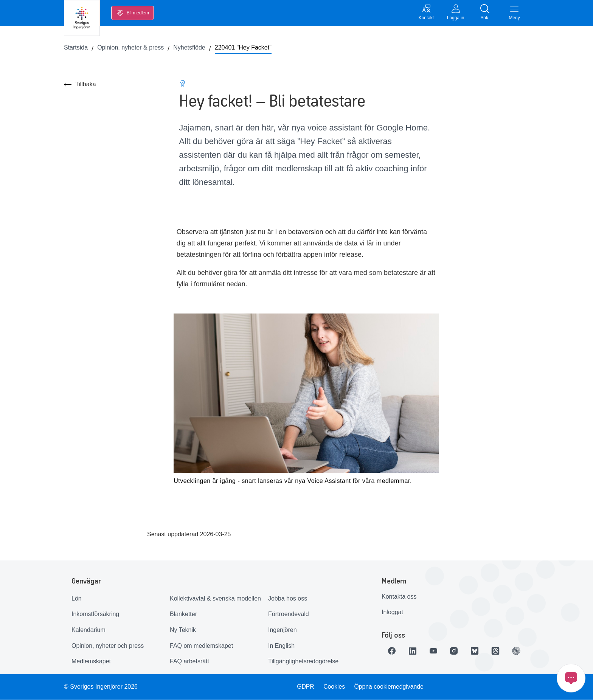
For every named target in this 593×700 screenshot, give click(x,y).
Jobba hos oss (288, 599)
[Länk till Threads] (498, 651)
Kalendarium (88, 630)
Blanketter (183, 615)
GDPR (305, 687)
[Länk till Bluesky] (477, 651)
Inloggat (392, 613)
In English (281, 646)
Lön (77, 599)
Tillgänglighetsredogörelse (303, 662)
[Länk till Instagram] (456, 651)
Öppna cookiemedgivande (390, 687)
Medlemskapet (91, 662)
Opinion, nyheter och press (108, 646)
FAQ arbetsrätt (189, 662)
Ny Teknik (183, 630)
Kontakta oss (399, 597)
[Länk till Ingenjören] (519, 651)
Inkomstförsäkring (95, 615)
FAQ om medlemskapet (201, 646)
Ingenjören (283, 630)
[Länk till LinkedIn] (413, 651)
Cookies (334, 687)
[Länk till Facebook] (392, 651)
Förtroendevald (289, 615)
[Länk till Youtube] (435, 651)
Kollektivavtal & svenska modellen (215, 599)
